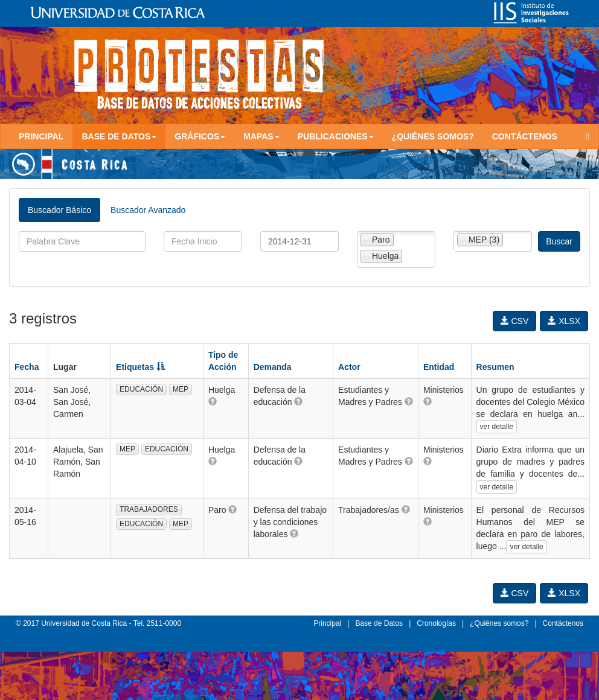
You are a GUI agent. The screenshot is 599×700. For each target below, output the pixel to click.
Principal (41, 136)
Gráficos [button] (200, 136)
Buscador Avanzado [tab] (148, 210)
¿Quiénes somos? (433, 136)
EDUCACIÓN (141, 389)
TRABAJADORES (149, 509)
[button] (213, 401)
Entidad (439, 367)
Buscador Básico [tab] (59, 210)
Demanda (273, 367)
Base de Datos (379, 623)
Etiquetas (140, 367)
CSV (515, 321)
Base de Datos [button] (119, 136)
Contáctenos (525, 136)
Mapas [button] (261, 136)
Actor (349, 367)
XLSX (564, 321)
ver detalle (497, 427)
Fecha (27, 367)
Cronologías (436, 623)
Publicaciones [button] (336, 136)
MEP (181, 389)
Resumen (495, 367)
